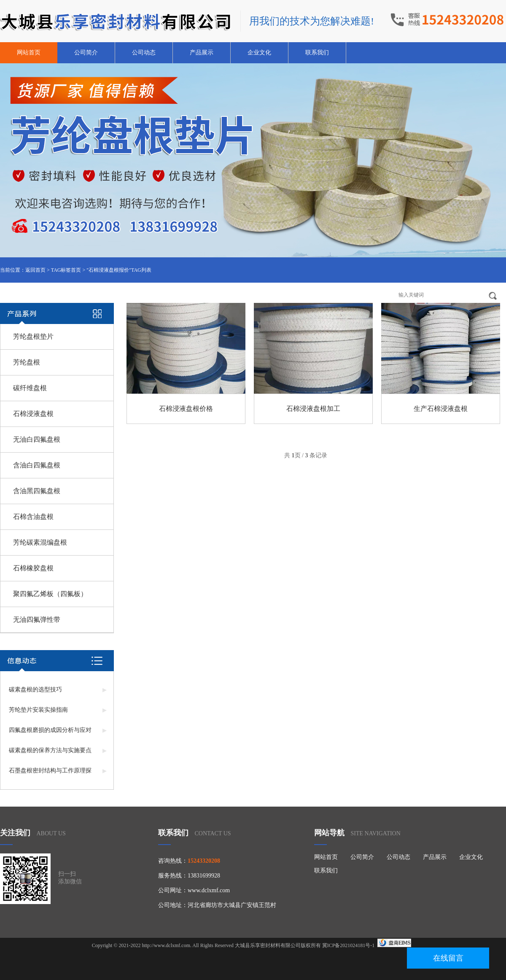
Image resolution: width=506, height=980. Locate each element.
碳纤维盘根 (30, 388)
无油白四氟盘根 (37, 439)
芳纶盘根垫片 (33, 336)
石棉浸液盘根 (33, 414)
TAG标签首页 (66, 270)
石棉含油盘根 (33, 517)
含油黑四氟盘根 (37, 491)
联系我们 (317, 53)
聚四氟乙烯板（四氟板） (50, 594)
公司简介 (86, 53)
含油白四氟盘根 (37, 465)
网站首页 (29, 53)
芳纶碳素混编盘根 (40, 542)
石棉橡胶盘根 (33, 568)
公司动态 (144, 53)
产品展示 (202, 53)
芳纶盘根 (27, 362)
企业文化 (259, 53)
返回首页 (35, 270)
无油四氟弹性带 (37, 620)
